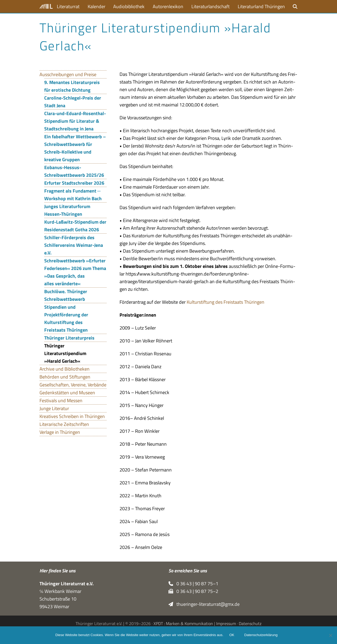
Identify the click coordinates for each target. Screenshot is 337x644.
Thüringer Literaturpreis (69, 338)
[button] (295, 6)
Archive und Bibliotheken (65, 369)
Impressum (226, 623)
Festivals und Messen (61, 400)
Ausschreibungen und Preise (68, 74)
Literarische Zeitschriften (64, 424)
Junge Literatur (54, 408)
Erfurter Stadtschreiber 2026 (74, 183)
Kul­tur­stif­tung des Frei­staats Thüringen (226, 302)
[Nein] (330, 635)
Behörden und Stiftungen (65, 377)
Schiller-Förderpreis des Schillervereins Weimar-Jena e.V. (74, 245)
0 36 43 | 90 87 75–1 (193, 584)
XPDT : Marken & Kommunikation (183, 623)
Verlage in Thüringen (60, 432)
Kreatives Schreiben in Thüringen (72, 416)
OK (232, 635)
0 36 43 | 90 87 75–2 (193, 591)
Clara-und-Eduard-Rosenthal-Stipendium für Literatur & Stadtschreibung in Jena (75, 121)
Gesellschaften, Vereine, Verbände (73, 385)
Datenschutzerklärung (261, 635)
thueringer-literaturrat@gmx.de (204, 604)
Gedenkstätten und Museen (67, 393)
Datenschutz (250, 623)
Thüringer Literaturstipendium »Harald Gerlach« (65, 353)
